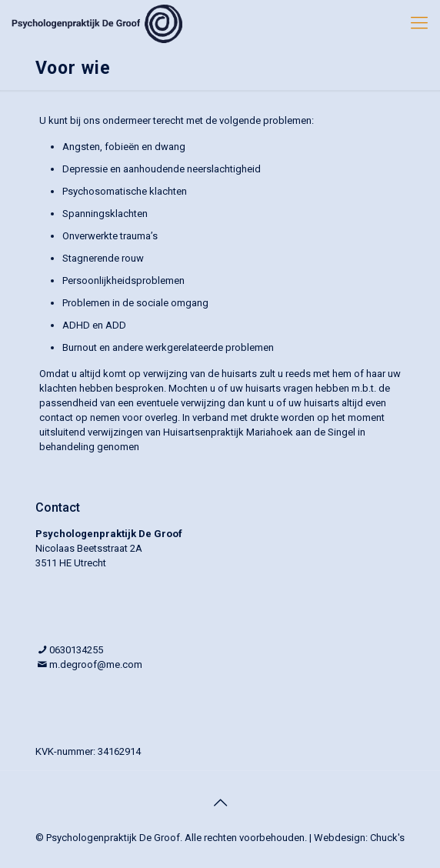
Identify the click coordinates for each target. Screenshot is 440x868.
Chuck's (387, 838)
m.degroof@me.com (96, 664)
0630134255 (76, 650)
